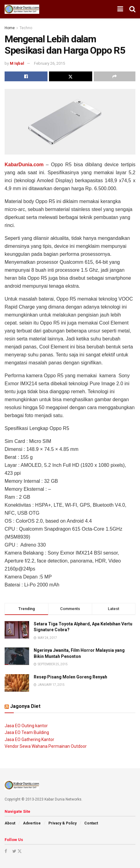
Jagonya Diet (25, 706)
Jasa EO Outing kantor (26, 726)
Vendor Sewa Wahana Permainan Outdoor (46, 746)
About (10, 823)
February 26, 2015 (49, 63)
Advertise (32, 823)
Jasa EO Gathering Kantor (29, 739)
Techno (26, 28)
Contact (91, 823)
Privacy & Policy (62, 823)
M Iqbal (17, 63)
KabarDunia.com (24, 165)
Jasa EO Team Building (27, 732)
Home (10, 28)
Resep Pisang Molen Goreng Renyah (70, 677)
